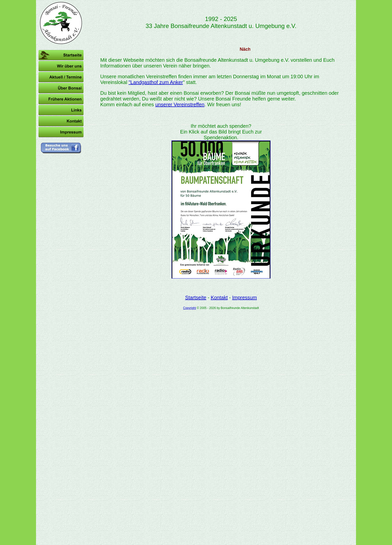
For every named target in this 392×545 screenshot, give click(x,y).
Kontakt (219, 297)
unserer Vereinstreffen (180, 104)
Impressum (244, 297)
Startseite (196, 297)
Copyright (189, 308)
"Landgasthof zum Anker (156, 82)
